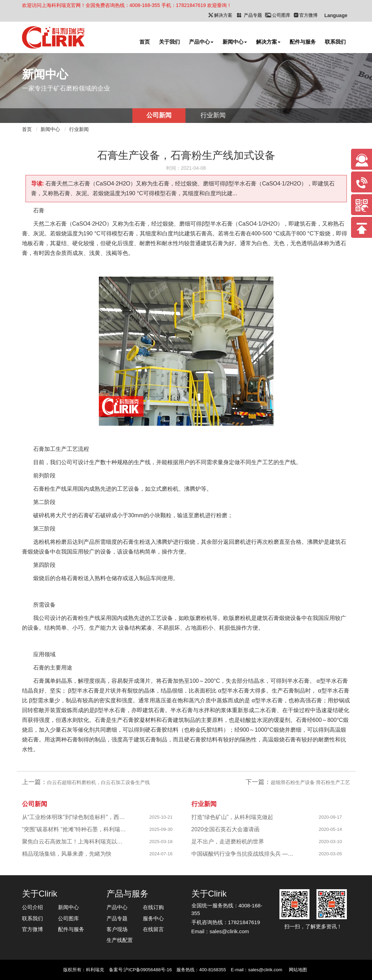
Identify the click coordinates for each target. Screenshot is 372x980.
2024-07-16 (161, 854)
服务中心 (153, 918)
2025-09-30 (161, 829)
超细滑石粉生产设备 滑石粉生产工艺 (311, 782)
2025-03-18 (161, 842)
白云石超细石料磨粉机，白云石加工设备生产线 (99, 782)
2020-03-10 (331, 842)
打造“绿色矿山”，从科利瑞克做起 (232, 817)
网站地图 (298, 970)
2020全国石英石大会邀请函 (226, 829)
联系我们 (335, 42)
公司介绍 (32, 907)
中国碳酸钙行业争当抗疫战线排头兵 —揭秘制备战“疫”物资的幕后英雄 (244, 854)
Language (336, 15)
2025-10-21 (161, 817)
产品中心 (201, 42)
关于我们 (169, 42)
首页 (145, 42)
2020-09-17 (331, 817)
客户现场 (117, 929)
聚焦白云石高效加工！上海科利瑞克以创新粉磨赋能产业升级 (75, 842)
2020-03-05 (331, 854)
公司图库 (68, 918)
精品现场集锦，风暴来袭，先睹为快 (67, 854)
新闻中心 (235, 42)
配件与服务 (303, 42)
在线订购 (153, 907)
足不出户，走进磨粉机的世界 (228, 842)
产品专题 (117, 918)
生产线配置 (120, 940)
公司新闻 (159, 115)
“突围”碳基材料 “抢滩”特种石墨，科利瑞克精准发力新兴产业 (75, 829)
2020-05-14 (331, 829)
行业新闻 (213, 115)
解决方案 (268, 42)
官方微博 (32, 929)
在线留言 (153, 929)
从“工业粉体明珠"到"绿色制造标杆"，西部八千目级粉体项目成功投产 (75, 817)
